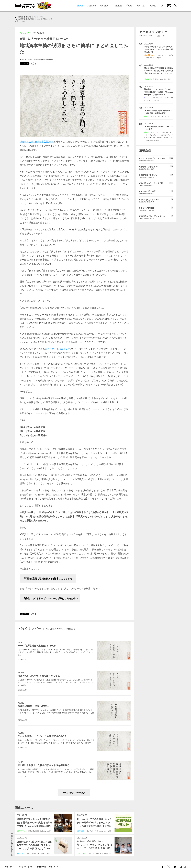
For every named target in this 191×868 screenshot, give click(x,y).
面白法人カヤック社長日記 (31, 55)
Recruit (141, 6)
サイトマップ (54, 862)
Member (105, 6)
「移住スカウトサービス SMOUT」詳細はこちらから (50, 594)
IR (162, 6)
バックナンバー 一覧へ (74, 788)
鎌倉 (52, 55)
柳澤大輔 (46, 55)
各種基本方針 (41, 862)
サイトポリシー (10, 862)
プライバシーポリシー (26, 862)
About (129, 6)
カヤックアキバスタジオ (57, 344)
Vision (118, 6)
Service (92, 6)
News (29, 17)
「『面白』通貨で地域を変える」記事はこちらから (48, 574)
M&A (153, 6)
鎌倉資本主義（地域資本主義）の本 (37, 137)
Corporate (25, 28)
